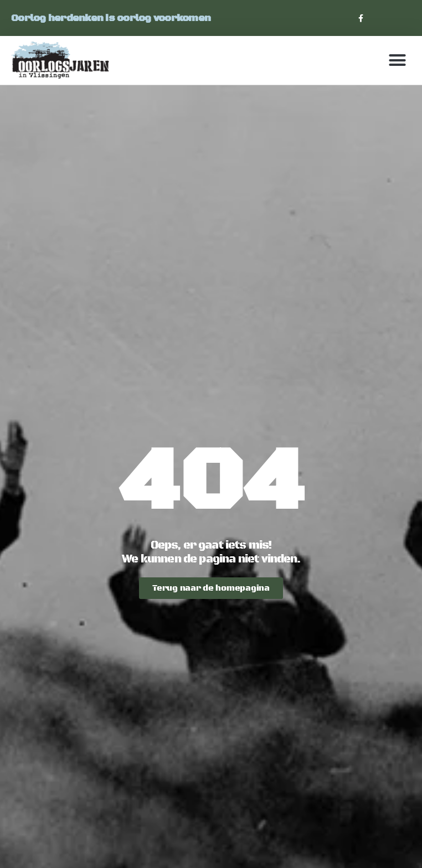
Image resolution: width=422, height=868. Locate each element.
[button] (397, 60)
